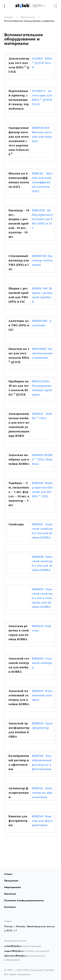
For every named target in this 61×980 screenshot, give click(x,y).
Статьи (8, 874)
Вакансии (10, 894)
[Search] (55, 6)
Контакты (10, 907)
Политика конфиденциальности (24, 900)
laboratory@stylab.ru (15, 956)
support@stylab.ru (14, 951)
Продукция (11, 881)
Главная (8, 17)
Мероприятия (12, 887)
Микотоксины (28, 17)
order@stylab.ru (13, 946)
